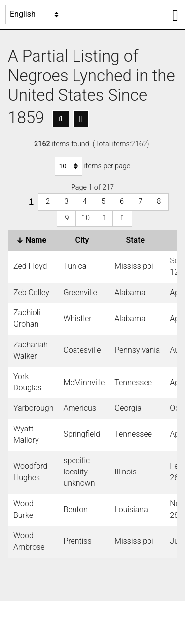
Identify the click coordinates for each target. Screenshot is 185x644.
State (138, 240)
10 (86, 218)
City (84, 240)
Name (33, 240)
